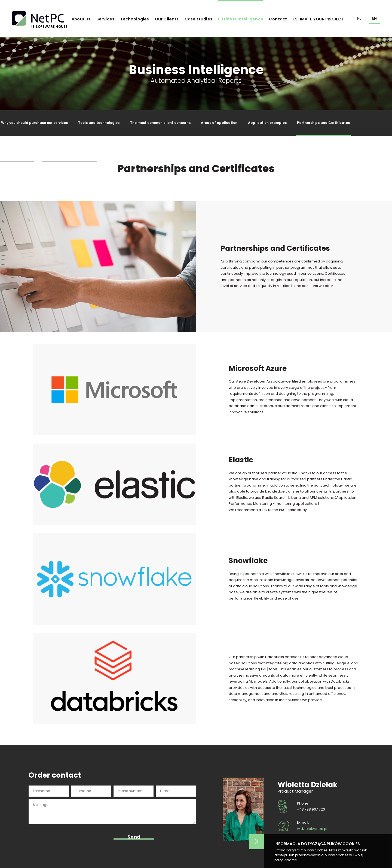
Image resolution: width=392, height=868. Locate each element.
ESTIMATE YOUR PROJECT (318, 19)
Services (105, 19)
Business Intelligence (241, 19)
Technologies (134, 19)
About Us (81, 19)
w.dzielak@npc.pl (312, 829)
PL (359, 18)
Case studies (198, 19)
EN (374, 18)
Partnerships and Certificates (323, 123)
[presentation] (66, 836)
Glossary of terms (17, 148)
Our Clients (167, 19)
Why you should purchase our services (34, 123)
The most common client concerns (160, 123)
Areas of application (219, 123)
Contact (278, 19)
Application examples (267, 123)
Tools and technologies (99, 123)
